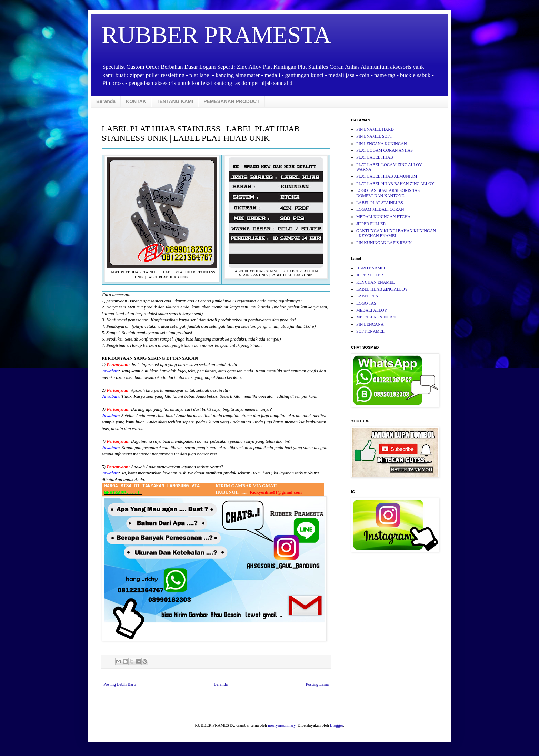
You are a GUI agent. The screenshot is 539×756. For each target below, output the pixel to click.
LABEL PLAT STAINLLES (380, 203)
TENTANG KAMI (175, 101)
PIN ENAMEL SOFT (374, 136)
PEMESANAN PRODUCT (232, 101)
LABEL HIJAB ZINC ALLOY (382, 289)
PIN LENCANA (370, 324)
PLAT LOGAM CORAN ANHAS (385, 150)
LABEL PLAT (368, 296)
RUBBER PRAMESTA (216, 35)
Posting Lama (317, 684)
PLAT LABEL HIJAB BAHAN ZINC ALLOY (395, 184)
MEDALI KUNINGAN (376, 317)
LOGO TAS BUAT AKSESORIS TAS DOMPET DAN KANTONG (388, 193)
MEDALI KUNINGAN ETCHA (383, 217)
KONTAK (136, 101)
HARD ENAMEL (371, 268)
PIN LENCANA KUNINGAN (382, 144)
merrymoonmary (282, 725)
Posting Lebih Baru (119, 684)
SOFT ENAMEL (370, 331)
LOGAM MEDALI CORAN (380, 209)
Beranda (106, 101)
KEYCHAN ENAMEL (376, 282)
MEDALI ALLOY (372, 310)
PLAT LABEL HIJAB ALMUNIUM (387, 176)
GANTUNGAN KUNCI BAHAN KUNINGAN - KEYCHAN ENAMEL (396, 233)
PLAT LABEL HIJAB (375, 157)
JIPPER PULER (370, 275)
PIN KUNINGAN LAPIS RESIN (384, 243)
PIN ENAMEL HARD (375, 129)
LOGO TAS (366, 303)
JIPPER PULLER (371, 224)
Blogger (337, 725)
